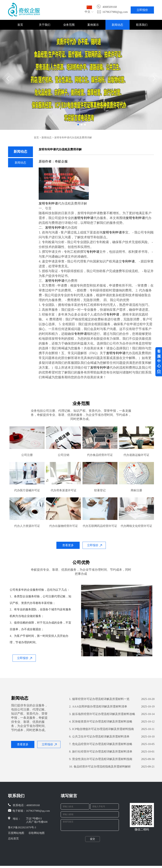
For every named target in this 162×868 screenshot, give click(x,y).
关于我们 (45, 25)
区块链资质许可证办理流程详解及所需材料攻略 (101, 722)
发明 (42, 203)
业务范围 (69, 25)
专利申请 (52, 203)
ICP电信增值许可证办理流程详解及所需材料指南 (101, 729)
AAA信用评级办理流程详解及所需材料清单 (98, 707)
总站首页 (13, 839)
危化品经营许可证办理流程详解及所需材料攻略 (101, 744)
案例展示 (93, 25)
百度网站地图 (16, 833)
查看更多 (68, 545)
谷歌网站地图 (37, 833)
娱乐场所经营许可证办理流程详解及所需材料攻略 (102, 714)
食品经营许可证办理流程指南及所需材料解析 (100, 767)
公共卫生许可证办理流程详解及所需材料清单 (99, 737)
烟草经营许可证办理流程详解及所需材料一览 (99, 699)
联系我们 (142, 25)
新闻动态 (117, 25)
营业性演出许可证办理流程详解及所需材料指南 (101, 759)
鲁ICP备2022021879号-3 (22, 827)
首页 (20, 25)
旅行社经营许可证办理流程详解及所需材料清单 (101, 752)
